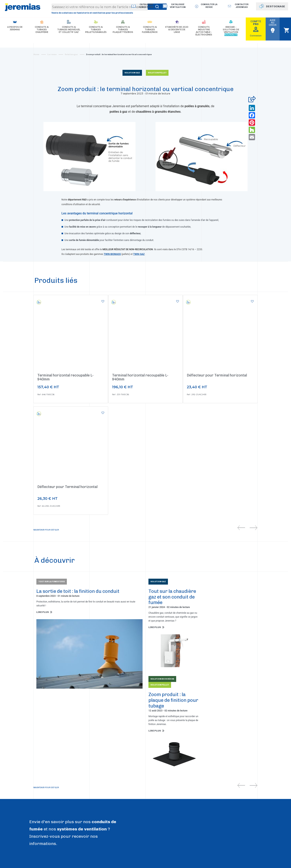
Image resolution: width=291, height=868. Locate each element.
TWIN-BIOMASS (112, 254)
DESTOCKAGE (276, 6)
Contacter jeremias (242, 6)
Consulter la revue (209, 6)
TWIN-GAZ (139, 254)
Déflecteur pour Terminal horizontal (217, 375)
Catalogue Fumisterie (146, 6)
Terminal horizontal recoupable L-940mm (65, 377)
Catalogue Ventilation (178, 6)
